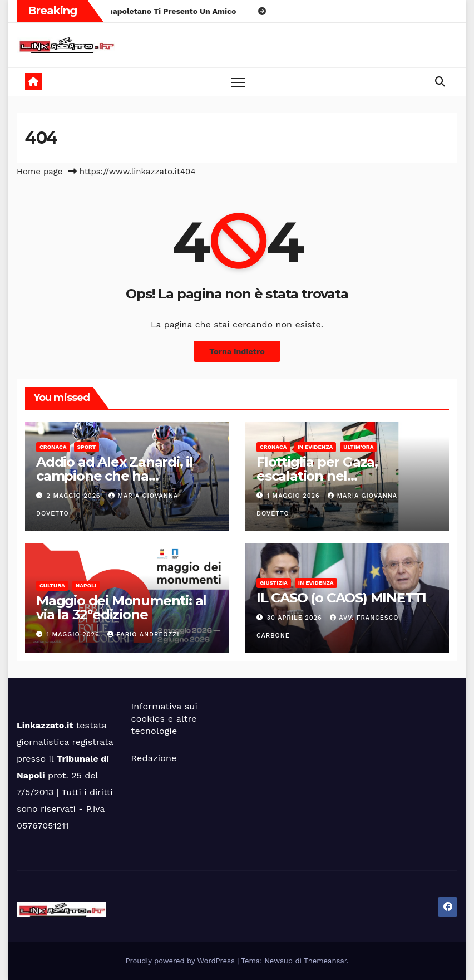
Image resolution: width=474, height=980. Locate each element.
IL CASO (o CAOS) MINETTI (341, 598)
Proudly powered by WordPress (182, 961)
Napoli (86, 585)
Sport (87, 447)
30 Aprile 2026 (296, 618)
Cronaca (53, 447)
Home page (40, 171)
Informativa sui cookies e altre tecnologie (164, 719)
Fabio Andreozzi (143, 634)
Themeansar (325, 961)
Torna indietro (237, 351)
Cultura (52, 585)
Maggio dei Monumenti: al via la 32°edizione (121, 607)
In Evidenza (315, 447)
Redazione (154, 758)
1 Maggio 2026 (295, 496)
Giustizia (274, 583)
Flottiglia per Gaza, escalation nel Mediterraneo (317, 476)
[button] (440, 82)
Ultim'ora (358, 447)
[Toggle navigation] (238, 82)
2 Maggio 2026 (75, 496)
